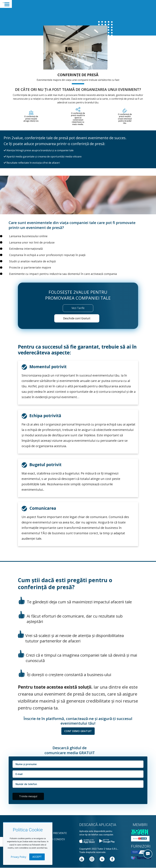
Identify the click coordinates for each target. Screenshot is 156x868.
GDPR (43, 846)
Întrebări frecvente (53, 833)
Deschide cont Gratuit (77, 319)
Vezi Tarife (78, 308)
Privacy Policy (18, 857)
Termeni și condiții (52, 840)
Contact (45, 827)
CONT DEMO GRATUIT (78, 731)
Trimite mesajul (28, 797)
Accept (37, 857)
